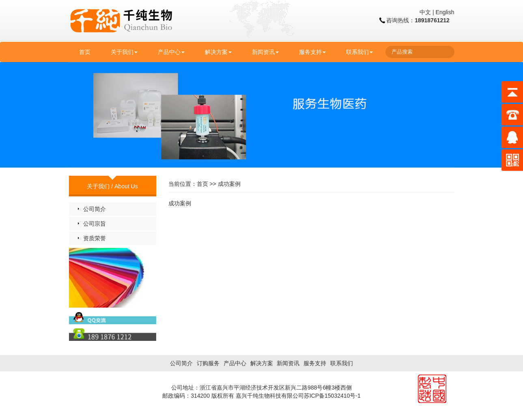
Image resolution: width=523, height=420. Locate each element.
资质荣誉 (95, 238)
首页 (85, 52)
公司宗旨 (95, 224)
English (445, 12)
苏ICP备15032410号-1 (332, 396)
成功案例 (229, 184)
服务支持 (312, 52)
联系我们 (359, 52)
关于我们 (124, 52)
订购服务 (208, 363)
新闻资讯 (265, 52)
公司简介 (95, 209)
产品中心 (171, 52)
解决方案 (218, 52)
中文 (425, 12)
